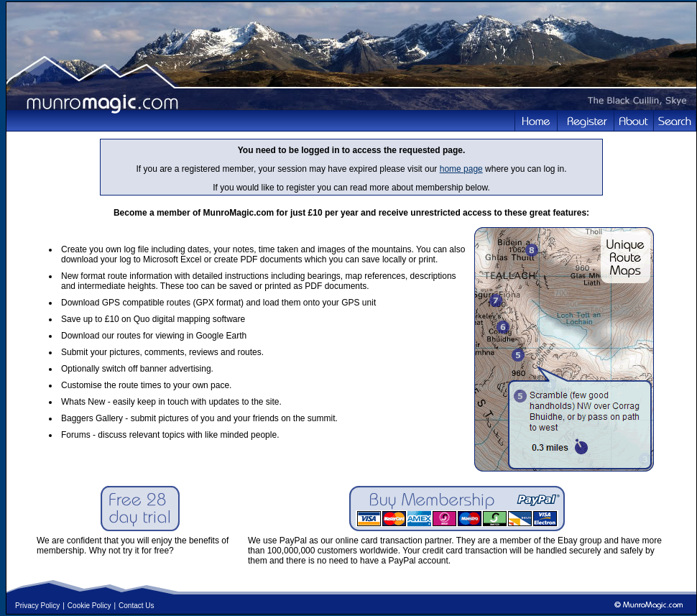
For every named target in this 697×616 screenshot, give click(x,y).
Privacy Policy (37, 606)
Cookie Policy (89, 606)
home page (461, 169)
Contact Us (136, 606)
